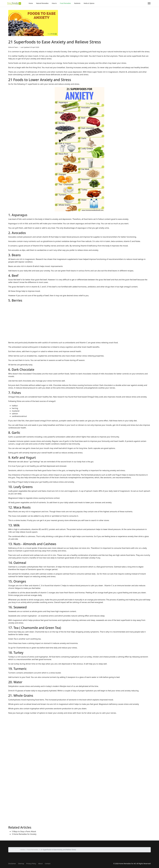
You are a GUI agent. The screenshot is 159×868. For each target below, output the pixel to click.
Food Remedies (65, 3)
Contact (48, 864)
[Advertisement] (75, 324)
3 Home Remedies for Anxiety (24, 834)
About (40, 864)
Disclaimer (12, 864)
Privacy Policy (31, 864)
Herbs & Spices (89, 3)
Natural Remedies (42, 3)
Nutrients (77, 3)
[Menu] (149, 3)
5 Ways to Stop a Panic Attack (24, 831)
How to (54, 3)
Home (31, 3)
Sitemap (21, 864)
